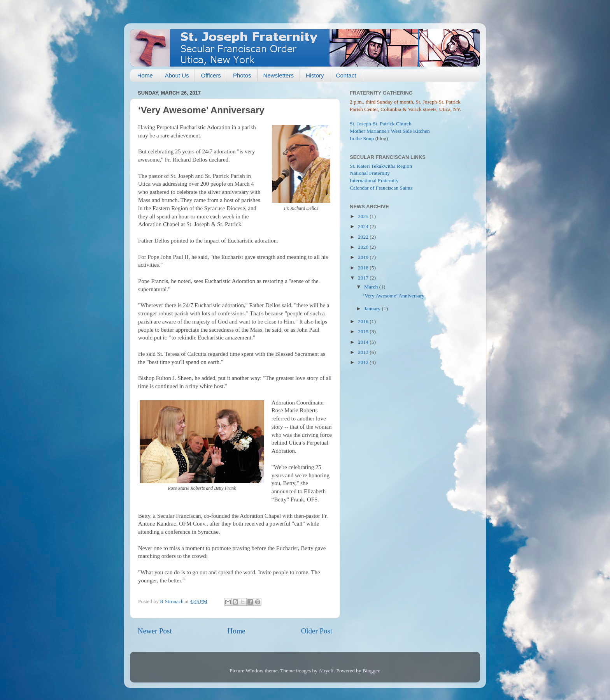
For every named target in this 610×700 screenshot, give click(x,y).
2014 (364, 342)
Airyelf (326, 671)
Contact (346, 75)
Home (145, 75)
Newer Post (155, 631)
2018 (364, 268)
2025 (364, 216)
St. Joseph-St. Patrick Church (381, 124)
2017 (364, 278)
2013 (364, 352)
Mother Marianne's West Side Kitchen (390, 131)
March (372, 287)
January (373, 309)
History (315, 75)
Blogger (371, 671)
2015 (364, 332)
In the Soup (362, 138)
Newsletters (279, 75)
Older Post (317, 631)
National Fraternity (370, 173)
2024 (364, 226)
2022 (364, 237)
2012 (364, 362)
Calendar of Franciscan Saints (381, 188)
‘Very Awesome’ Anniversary (394, 296)
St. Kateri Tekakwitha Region (381, 166)
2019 (364, 257)
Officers (211, 75)
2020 (364, 247)
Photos (242, 75)
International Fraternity (374, 180)
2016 (364, 321)
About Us (177, 75)
